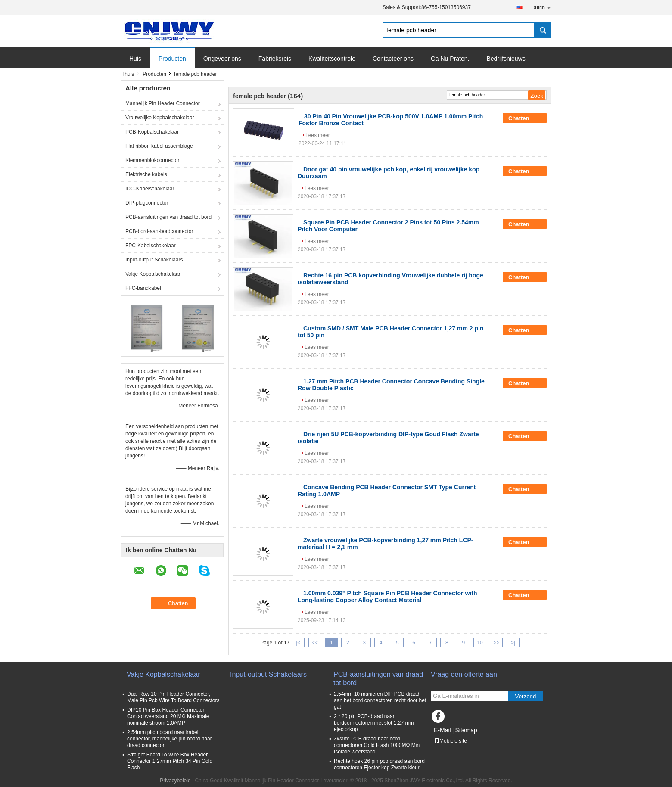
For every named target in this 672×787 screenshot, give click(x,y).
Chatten (525, 118)
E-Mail (442, 730)
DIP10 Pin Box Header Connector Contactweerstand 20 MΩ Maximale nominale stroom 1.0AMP (168, 716)
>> (496, 643)
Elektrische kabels (146, 174)
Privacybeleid (175, 781)
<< (315, 643)
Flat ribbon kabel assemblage (159, 146)
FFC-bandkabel (143, 288)
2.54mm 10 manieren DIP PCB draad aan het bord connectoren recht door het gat (380, 700)
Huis (135, 59)
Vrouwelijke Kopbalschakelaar (160, 118)
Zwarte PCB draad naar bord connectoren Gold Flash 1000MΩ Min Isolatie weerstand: (377, 745)
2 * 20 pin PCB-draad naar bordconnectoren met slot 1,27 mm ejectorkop (374, 723)
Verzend (526, 696)
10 (480, 643)
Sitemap (466, 730)
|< (298, 643)
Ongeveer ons (222, 59)
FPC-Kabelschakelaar (151, 246)
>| (513, 643)
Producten (172, 59)
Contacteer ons (393, 59)
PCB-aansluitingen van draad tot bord (168, 217)
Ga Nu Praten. (450, 59)
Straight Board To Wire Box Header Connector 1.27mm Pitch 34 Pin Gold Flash (170, 761)
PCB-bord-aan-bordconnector (159, 231)
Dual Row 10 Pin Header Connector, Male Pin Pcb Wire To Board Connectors (173, 697)
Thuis (128, 74)
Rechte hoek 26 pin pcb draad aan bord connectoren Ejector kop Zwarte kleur (379, 764)
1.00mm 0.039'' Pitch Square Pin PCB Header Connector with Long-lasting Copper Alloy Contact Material (387, 597)
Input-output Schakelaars (154, 260)
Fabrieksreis (275, 59)
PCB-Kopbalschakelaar (152, 132)
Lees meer (318, 135)
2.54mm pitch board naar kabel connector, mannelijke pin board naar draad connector (170, 739)
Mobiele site (451, 741)
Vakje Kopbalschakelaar (153, 274)
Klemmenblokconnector (152, 160)
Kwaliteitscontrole (332, 59)
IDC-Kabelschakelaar (150, 189)
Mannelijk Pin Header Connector (163, 103)
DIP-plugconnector (147, 203)
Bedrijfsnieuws (506, 59)
